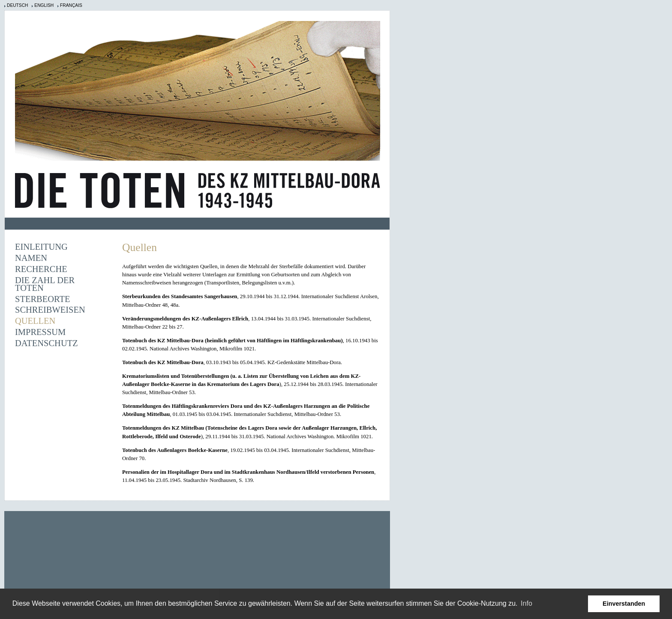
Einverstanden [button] (624, 604)
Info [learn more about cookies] (526, 603)
